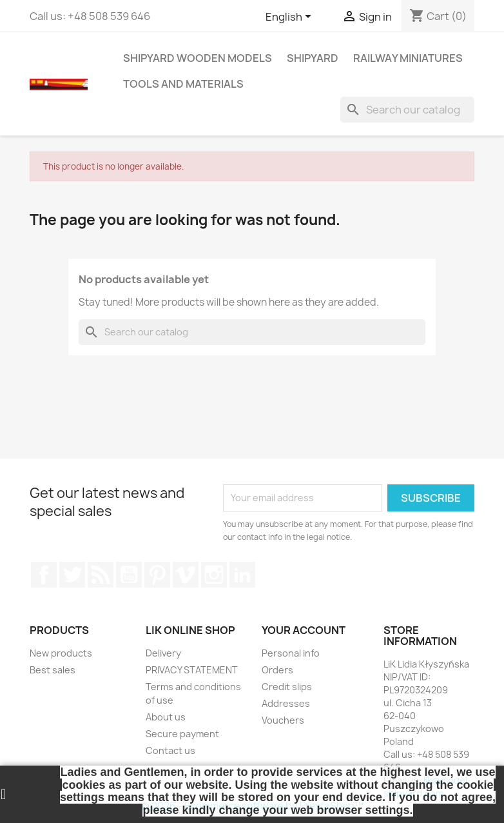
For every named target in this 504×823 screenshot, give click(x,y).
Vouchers (283, 720)
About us (166, 717)
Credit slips (287, 687)
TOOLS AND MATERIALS (183, 84)
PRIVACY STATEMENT (192, 670)
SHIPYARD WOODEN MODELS (198, 58)
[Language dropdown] (291, 17)
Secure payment (182, 734)
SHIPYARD (313, 58)
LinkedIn (242, 575)
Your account (304, 630)
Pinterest (157, 575)
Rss (101, 575)
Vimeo (186, 575)
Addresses (286, 703)
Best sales (53, 670)
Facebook (44, 575)
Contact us (170, 750)
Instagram (214, 575)
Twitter (72, 575)
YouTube (129, 575)
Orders (277, 670)
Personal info (291, 653)
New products (61, 653)
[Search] (407, 110)
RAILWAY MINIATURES (408, 58)
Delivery (163, 653)
